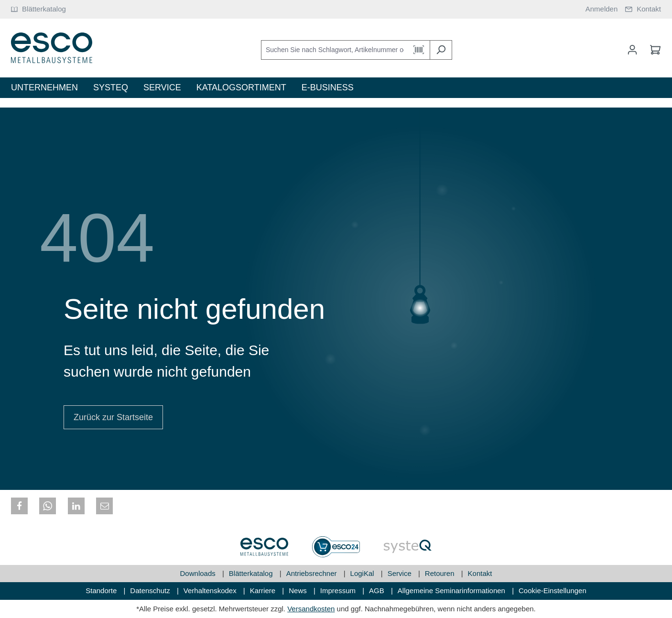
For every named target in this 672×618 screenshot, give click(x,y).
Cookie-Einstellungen (553, 591)
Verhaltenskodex (211, 591)
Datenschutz (151, 591)
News (299, 591)
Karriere (264, 591)
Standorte (102, 591)
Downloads (199, 573)
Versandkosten (311, 609)
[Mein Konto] (632, 50)
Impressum (339, 591)
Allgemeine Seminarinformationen (452, 591)
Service (401, 573)
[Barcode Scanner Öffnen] (419, 50)
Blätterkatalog (252, 573)
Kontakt (480, 573)
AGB (378, 591)
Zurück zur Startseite (113, 417)
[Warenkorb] (652, 50)
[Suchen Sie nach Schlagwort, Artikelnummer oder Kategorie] (335, 50)
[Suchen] (441, 50)
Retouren (441, 573)
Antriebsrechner (313, 573)
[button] (19, 506)
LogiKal (363, 573)
